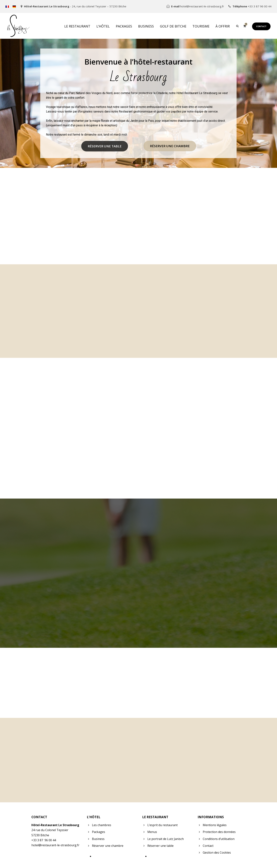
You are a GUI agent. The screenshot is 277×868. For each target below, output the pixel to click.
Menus (152, 832)
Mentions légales (215, 825)
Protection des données (219, 832)
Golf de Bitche (173, 26)
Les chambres (102, 825)
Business (146, 26)
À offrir (223, 26)
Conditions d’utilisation (219, 839)
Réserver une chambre (170, 146)
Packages (124, 26)
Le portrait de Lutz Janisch (166, 839)
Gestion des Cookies (217, 853)
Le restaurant (77, 26)
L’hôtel (103, 26)
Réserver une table (105, 146)
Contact (261, 26)
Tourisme (201, 26)
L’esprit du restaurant (163, 825)
